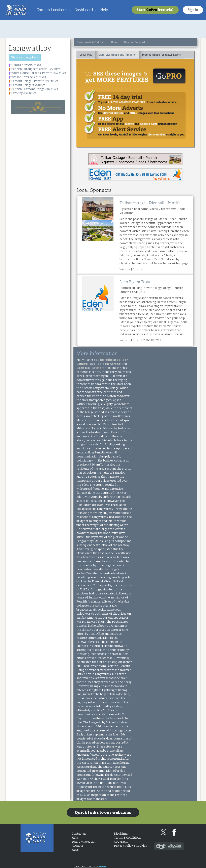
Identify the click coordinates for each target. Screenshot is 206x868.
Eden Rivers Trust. (135, 282)
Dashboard (85, 10)
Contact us (79, 834)
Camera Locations (54, 10)
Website (125, 269)
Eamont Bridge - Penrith (33, 81)
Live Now (186, 863)
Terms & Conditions (128, 838)
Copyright (121, 842)
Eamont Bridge (27, 85)
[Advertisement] (103, 29)
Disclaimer (121, 834)
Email (136, 269)
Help (104, 10)
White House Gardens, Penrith (37, 73)
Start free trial (155, 10)
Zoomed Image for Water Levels (161, 55)
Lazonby (22, 93)
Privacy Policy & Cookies (130, 846)
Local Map (86, 55)
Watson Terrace (27, 77)
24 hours (163, 863)
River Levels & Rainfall (91, 42)
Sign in (193, 10)
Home (18, 10)
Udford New (25, 65)
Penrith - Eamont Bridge (33, 89)
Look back (93, 863)
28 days (116, 863)
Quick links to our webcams (103, 812)
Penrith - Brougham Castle (35, 69)
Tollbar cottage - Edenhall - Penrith (150, 203)
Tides (114, 42)
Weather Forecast (134, 42)
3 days (140, 863)
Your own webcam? (85, 842)
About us (78, 846)
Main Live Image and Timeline (117, 55)
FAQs (75, 850)
